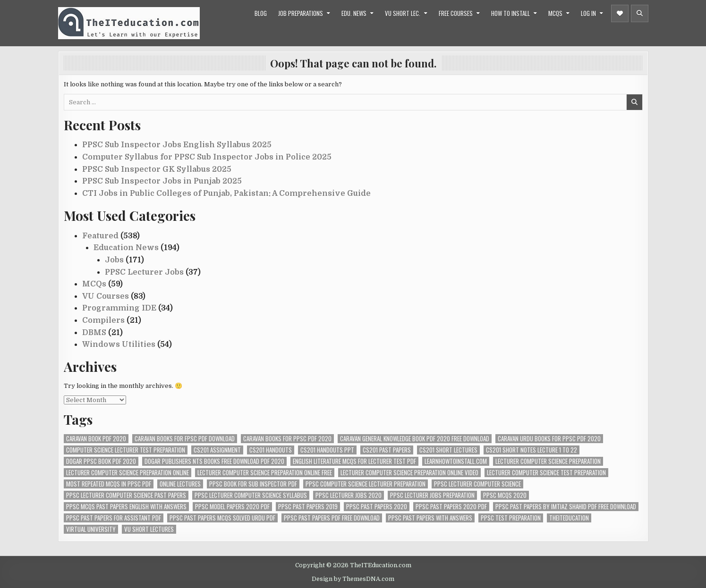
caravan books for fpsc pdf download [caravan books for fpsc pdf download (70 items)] (185, 439)
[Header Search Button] (640, 13)
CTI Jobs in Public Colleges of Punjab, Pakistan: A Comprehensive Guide (226, 193)
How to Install (510, 13)
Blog (261, 13)
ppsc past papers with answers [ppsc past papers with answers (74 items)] (430, 518)
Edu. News (354, 13)
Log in (588, 13)
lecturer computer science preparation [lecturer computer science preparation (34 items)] (548, 461)
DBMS (94, 333)
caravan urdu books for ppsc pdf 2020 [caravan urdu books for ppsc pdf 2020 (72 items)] (549, 439)
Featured (100, 236)
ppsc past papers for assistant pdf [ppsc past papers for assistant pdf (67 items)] (114, 518)
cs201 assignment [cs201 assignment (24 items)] (217, 450)
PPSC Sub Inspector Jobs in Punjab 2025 (162, 181)
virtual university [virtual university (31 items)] (91, 529)
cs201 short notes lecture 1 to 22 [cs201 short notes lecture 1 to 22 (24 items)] (532, 450)
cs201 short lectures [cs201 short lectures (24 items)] (448, 450)
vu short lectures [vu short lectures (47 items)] (149, 529)
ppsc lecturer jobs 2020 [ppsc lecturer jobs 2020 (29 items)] (349, 495)
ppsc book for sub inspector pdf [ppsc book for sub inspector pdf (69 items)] (253, 484)
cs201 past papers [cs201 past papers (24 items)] (387, 450)
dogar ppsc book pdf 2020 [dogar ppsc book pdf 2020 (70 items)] (101, 461)
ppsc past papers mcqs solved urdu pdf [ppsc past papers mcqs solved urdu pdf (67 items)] (222, 518)
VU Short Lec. (403, 13)
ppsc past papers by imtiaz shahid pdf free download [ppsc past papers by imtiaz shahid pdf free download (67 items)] (566, 507)
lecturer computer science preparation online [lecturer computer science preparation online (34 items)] (128, 473)
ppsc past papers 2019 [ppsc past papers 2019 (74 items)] (308, 507)
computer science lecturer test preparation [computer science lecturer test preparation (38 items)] (126, 450)
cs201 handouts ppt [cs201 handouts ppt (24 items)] (327, 450)
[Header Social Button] (620, 13)
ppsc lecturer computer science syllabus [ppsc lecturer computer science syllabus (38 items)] (251, 495)
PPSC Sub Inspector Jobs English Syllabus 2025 (177, 145)
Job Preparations (301, 13)
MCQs (555, 13)
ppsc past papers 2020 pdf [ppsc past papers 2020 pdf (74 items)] (451, 507)
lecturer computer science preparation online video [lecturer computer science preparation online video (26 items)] (409, 473)
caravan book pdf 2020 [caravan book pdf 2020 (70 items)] (96, 439)
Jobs (114, 260)
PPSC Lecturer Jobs (144, 272)
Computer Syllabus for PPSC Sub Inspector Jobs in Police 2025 (207, 157)
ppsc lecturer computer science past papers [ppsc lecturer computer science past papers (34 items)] (126, 495)
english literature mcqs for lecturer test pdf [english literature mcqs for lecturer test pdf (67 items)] (354, 461)
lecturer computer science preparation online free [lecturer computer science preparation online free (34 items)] (265, 473)
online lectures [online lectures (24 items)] (180, 484)
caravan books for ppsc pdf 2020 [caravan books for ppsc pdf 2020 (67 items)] (287, 439)
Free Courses (456, 13)
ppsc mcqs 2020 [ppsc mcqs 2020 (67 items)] (505, 495)
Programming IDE (119, 308)
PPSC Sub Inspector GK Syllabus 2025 (157, 169)
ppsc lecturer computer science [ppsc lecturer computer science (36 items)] (477, 484)
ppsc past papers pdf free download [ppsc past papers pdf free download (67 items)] (332, 518)
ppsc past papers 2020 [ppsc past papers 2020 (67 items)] (377, 507)
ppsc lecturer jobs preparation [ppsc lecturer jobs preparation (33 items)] (432, 495)
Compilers (103, 320)
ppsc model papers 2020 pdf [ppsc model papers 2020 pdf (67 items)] (232, 507)
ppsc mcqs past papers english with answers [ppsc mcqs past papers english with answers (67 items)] (126, 507)
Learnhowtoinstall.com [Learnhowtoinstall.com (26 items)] (456, 461)
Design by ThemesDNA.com (353, 579)
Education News (126, 248)
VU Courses (106, 296)
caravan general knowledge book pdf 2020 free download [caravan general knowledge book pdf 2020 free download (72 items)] (415, 439)
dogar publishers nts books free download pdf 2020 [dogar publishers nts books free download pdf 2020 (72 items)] (214, 461)
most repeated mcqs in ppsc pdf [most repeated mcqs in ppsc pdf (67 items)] (109, 484)
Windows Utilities (119, 344)
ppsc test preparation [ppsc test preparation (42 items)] (511, 518)
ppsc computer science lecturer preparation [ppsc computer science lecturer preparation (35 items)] (366, 484)
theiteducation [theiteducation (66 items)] (569, 518)
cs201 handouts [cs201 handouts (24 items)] (271, 450)
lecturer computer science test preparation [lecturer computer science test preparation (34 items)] (546, 473)
